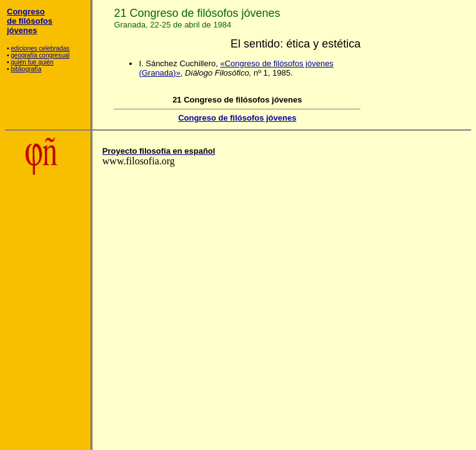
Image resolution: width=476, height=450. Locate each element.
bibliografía (26, 69)
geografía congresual (40, 55)
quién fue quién (32, 62)
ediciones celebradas (40, 48)
